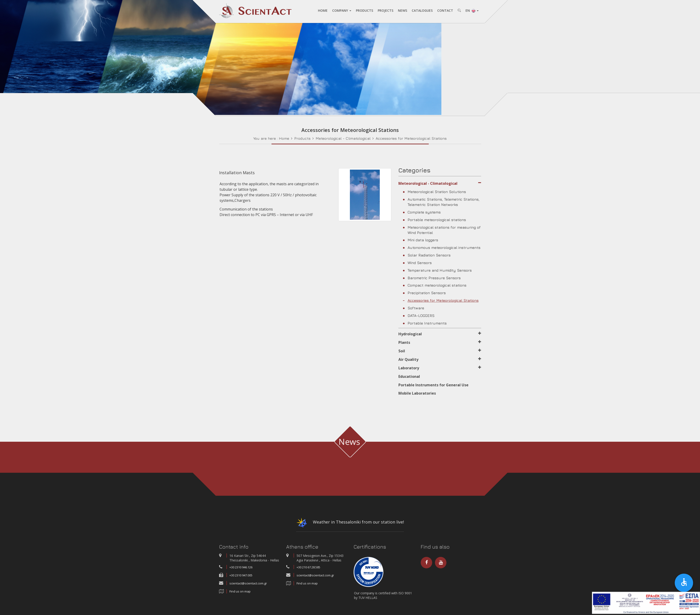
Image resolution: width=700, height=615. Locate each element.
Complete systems (422, 212)
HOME (323, 10)
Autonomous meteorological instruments (442, 248)
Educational (409, 376)
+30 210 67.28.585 (308, 567)
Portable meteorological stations (434, 219)
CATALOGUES (422, 10)
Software (414, 308)
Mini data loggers (421, 240)
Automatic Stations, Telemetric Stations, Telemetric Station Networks (441, 202)
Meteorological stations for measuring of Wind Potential (442, 230)
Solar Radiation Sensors (427, 255)
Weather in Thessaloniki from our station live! (350, 524)
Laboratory (440, 368)
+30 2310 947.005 (241, 575)
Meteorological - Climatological (343, 138)
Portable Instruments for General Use (433, 385)
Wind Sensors (417, 262)
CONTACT (445, 10)
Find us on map (240, 591)
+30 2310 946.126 (241, 567)
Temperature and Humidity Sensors (437, 270)
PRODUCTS (364, 10)
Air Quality (440, 359)
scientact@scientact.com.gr (248, 583)
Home (284, 138)
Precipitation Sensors (424, 293)
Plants (440, 342)
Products (302, 138)
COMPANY (341, 10)
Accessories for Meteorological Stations (411, 138)
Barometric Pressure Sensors (432, 278)
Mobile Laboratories (417, 393)
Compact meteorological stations (435, 285)
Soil (440, 351)
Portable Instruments (425, 323)
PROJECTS (385, 10)
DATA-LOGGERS (419, 315)
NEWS (402, 10)
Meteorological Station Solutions (434, 192)
